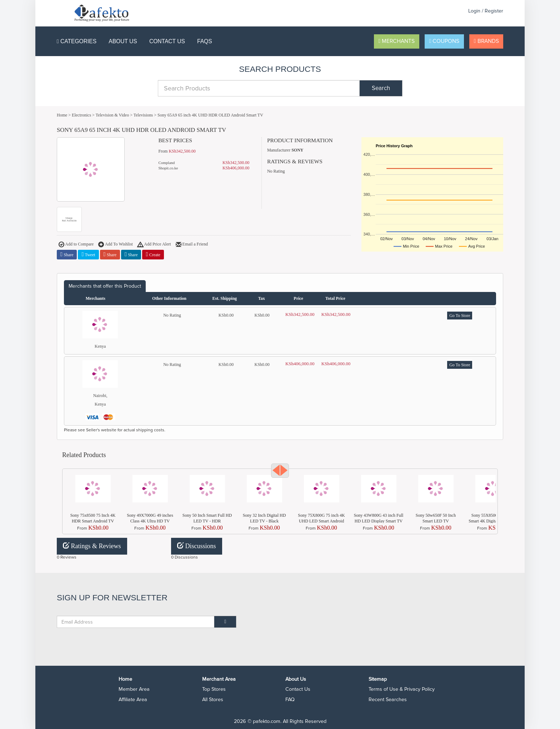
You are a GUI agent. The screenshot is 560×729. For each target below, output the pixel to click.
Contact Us (167, 41)
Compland (166, 163)
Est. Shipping (225, 298)
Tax (262, 298)
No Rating (276, 171)
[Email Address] (136, 622)
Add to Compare (76, 245)
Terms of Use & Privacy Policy (402, 689)
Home (62, 115)
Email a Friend (192, 245)
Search (381, 88)
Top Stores (214, 689)
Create (153, 255)
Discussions (197, 546)
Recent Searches (388, 700)
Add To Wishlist (116, 245)
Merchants (397, 41)
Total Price (335, 298)
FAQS (205, 41)
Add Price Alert (154, 245)
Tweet (88, 255)
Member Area (134, 689)
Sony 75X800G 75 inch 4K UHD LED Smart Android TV (321, 521)
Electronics (81, 115)
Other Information (169, 298)
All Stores (213, 700)
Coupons (444, 41)
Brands (486, 41)
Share (67, 255)
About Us (123, 41)
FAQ (290, 700)
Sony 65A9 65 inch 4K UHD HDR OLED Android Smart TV (210, 115)
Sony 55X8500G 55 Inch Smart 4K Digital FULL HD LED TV (493, 521)
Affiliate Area (133, 700)
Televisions (143, 115)
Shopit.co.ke (168, 168)
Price (298, 298)
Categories (77, 41)
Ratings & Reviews (92, 546)
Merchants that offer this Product (105, 286)
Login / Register (486, 11)
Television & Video (112, 115)
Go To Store (460, 316)
